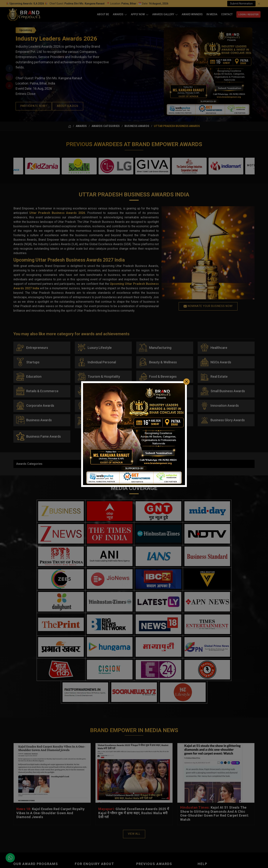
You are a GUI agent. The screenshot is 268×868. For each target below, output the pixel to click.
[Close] (186, 382)
